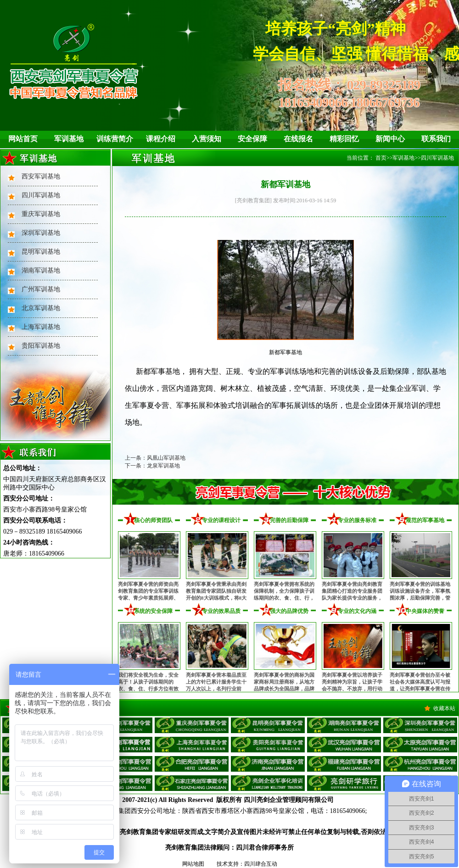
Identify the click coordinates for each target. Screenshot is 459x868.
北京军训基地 (41, 308)
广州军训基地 (41, 289)
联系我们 (436, 139)
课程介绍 (161, 139)
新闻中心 (390, 139)
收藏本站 (444, 708)
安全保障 (252, 139)
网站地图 (193, 864)
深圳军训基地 (41, 233)
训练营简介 (115, 139)
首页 (381, 158)
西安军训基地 (41, 176)
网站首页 (23, 139)
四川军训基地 (41, 195)
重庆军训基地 (41, 214)
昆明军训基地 (41, 252)
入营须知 (207, 139)
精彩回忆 (344, 139)
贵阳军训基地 (41, 346)
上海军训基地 (41, 327)
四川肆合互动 (261, 864)
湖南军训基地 (41, 270)
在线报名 (298, 139)
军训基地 (69, 139)
